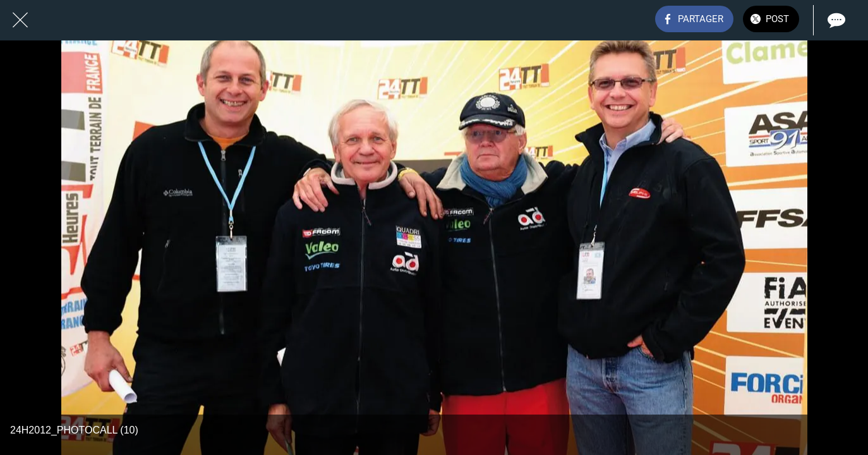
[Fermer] (20, 20)
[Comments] (835, 20)
